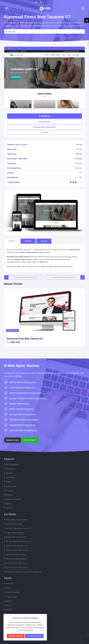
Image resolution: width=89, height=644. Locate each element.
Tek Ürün (8, 508)
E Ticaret (8, 491)
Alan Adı (8, 605)
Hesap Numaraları (12, 592)
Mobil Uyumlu (12, 330)
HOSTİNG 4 (9, 478)
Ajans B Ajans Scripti (13, 524)
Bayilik (7, 588)
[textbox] (44, 32)
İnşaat (7, 482)
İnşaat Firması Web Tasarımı (16, 546)
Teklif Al (8, 601)
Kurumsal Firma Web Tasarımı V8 (63, 277)
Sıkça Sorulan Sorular (23, 259)
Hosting (8, 610)
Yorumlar (44, 241)
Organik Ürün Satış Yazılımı (15, 537)
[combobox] (44, 31)
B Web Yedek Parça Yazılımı (16, 520)
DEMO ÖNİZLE (45, 122)
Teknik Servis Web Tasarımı (16, 555)
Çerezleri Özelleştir (34, 636)
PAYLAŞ (45, 132)
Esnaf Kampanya (11, 464)
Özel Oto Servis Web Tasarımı (16, 568)
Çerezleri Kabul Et (16, 636)
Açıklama (12, 241)
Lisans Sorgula (11, 597)
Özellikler (28, 241)
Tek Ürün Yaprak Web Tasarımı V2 (18, 528)
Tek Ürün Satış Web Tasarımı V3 (17, 541)
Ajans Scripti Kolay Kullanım (16, 559)
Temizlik (8, 473)
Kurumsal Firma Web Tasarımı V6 (26, 277)
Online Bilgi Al (30, 440)
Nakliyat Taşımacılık (13, 499)
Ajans (7, 504)
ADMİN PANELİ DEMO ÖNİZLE (44, 127)
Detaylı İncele (13, 440)
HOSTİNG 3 (9, 469)
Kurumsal (53, 266)
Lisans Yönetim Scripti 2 (14, 533)
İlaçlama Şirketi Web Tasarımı (16, 550)
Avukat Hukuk (10, 486)
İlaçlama (8, 495)
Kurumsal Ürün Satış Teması (16, 563)
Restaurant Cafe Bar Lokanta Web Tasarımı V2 (23, 572)
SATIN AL (44, 116)
